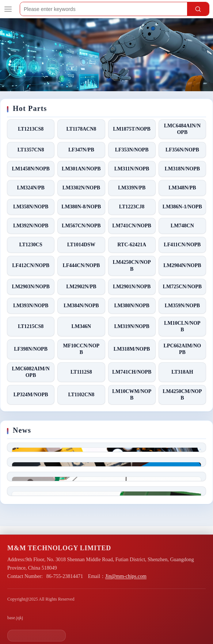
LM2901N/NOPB (132, 287)
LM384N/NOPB (81, 306)
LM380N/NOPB (132, 306)
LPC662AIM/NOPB (182, 349)
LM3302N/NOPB (81, 188)
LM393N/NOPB (31, 306)
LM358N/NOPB (31, 207)
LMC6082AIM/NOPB (31, 372)
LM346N (81, 326)
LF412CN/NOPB (31, 265)
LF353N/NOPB (132, 150)
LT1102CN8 (81, 395)
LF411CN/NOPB (182, 245)
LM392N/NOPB (31, 226)
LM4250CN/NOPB (132, 265)
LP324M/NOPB (31, 395)
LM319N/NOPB (132, 326)
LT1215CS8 (31, 326)
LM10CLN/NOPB (182, 326)
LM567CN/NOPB (81, 226)
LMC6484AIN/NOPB (182, 129)
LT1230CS (31, 245)
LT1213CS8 (31, 129)
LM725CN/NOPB (182, 287)
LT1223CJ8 (132, 207)
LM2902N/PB (81, 287)
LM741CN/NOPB (132, 226)
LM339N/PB (132, 188)
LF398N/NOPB (31, 349)
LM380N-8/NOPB (81, 207)
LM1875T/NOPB (132, 129)
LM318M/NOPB (132, 349)
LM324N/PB (31, 188)
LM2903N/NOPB (31, 287)
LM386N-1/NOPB (182, 207)
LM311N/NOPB (132, 169)
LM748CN (182, 226)
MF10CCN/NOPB (81, 349)
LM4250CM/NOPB (182, 395)
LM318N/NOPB (182, 169)
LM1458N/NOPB (31, 169)
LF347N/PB (81, 150)
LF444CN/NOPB (81, 265)
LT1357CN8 (31, 150)
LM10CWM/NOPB (132, 395)
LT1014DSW (81, 245)
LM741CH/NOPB (132, 372)
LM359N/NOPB (182, 306)
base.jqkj (15, 618)
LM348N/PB (182, 188)
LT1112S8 (81, 372)
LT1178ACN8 (81, 129)
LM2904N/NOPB (182, 265)
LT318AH (182, 372)
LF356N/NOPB (182, 150)
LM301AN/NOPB (81, 169)
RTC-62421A (132, 245)
